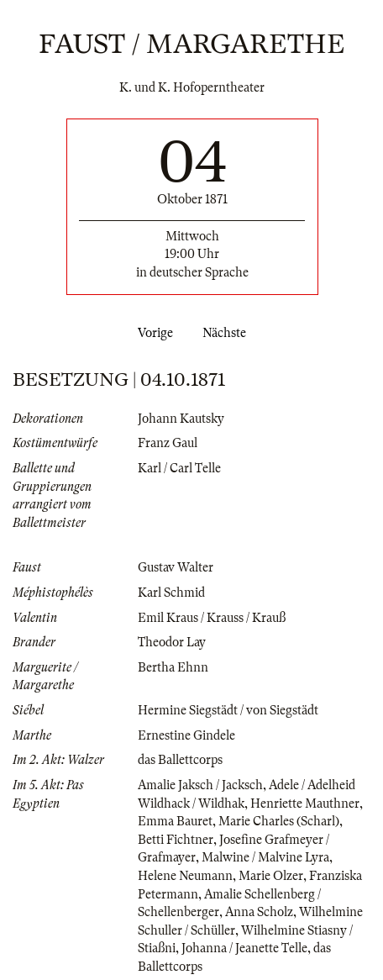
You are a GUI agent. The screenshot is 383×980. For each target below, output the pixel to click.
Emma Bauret (175, 821)
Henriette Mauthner (305, 803)
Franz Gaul (168, 443)
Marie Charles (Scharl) (279, 821)
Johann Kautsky (181, 419)
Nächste (228, 333)
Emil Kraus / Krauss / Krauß (212, 618)
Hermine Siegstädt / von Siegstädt (228, 710)
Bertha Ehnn (173, 667)
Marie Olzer (271, 876)
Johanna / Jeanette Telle (244, 948)
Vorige (152, 333)
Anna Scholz (259, 912)
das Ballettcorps (180, 760)
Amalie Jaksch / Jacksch (200, 785)
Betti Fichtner (176, 840)
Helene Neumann (185, 876)
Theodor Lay (172, 642)
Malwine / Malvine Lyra (265, 857)
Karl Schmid (171, 593)
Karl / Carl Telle (179, 468)
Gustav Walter (176, 567)
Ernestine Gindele (186, 735)
